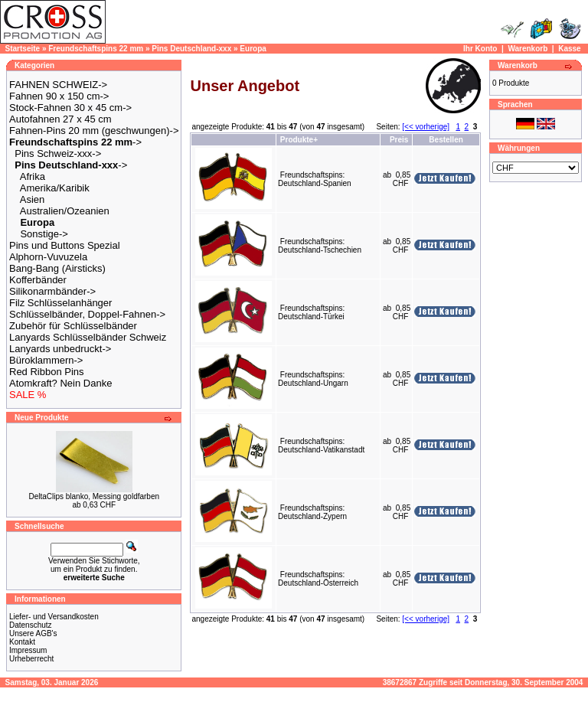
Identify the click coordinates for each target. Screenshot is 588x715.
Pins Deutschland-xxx (191, 49)
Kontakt (22, 642)
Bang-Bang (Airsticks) (57, 268)
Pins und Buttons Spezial (65, 245)
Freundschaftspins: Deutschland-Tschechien (320, 246)
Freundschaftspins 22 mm (96, 49)
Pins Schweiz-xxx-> (58, 153)
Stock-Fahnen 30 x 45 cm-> (70, 108)
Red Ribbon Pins (47, 372)
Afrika (33, 176)
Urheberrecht (31, 659)
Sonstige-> (44, 234)
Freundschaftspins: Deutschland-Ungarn (313, 379)
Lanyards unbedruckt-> (60, 349)
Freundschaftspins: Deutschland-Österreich (318, 579)
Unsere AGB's (33, 633)
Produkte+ (299, 140)
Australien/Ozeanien (65, 211)
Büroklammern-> (46, 360)
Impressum (28, 650)
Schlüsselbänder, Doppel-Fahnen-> (87, 314)
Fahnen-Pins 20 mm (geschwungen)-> (94, 131)
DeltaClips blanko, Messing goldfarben (94, 496)
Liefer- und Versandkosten (54, 617)
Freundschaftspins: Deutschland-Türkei (311, 312)
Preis (399, 140)
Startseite (23, 49)
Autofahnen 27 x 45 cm (60, 119)
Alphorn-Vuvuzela (48, 257)
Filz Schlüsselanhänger (60, 303)
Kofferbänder (38, 280)
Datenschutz (31, 625)
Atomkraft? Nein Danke (60, 383)
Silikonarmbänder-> (52, 291)
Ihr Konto (480, 49)
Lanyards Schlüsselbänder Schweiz (88, 337)
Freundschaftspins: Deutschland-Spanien (315, 179)
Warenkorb (528, 49)
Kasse (569, 49)
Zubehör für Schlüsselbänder (73, 326)
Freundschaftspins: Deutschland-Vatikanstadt (321, 446)
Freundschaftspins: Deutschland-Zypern (312, 512)
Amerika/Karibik (55, 188)
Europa (253, 49)
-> (75, 142)
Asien (33, 199)
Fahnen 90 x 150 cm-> (59, 96)
